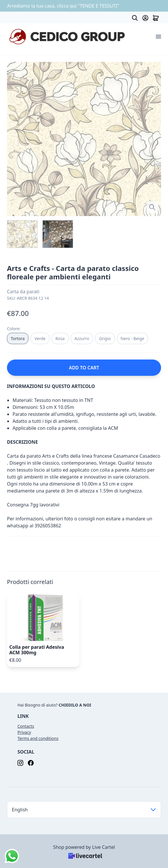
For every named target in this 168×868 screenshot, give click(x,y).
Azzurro (82, 338)
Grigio (105, 338)
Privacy (24, 732)
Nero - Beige (132, 338)
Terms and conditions (38, 738)
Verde (40, 338)
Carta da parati (23, 292)
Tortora (18, 338)
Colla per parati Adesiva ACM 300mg (37, 650)
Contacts (26, 726)
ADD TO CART (84, 368)
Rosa (60, 338)
